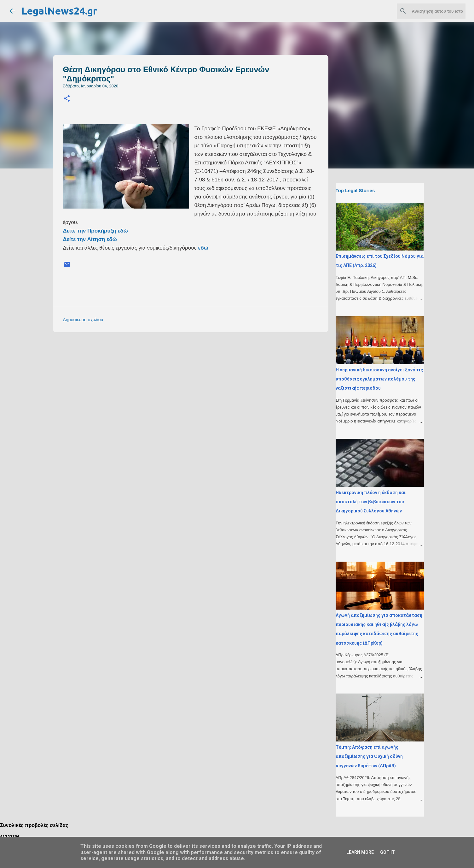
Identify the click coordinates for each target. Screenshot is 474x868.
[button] (67, 99)
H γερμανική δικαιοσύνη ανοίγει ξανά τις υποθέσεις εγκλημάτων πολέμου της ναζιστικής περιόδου (379, 379)
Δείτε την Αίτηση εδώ (90, 239)
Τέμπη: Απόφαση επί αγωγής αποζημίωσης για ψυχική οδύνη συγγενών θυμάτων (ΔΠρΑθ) (369, 756)
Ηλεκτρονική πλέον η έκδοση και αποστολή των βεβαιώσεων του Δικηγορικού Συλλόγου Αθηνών (371, 502)
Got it (387, 852)
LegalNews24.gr (59, 11)
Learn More (360, 852)
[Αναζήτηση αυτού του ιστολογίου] (432, 11)
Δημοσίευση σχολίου (83, 320)
